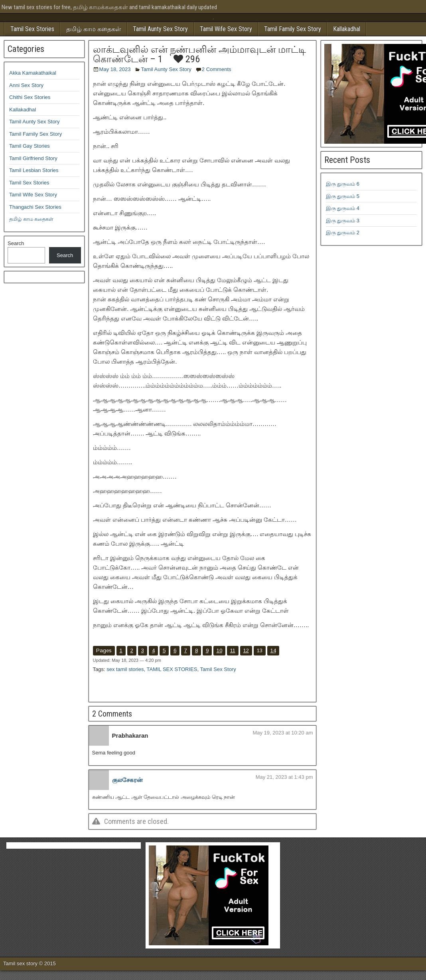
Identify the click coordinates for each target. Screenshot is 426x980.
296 (187, 59)
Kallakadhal (347, 29)
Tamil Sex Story (218, 669)
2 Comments (217, 69)
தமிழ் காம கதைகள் (94, 29)
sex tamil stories (125, 669)
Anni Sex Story (26, 85)
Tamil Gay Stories (30, 146)
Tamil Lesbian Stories (34, 170)
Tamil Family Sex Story (293, 29)
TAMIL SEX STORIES (172, 669)
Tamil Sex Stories (32, 29)
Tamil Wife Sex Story (226, 29)
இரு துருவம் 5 (343, 196)
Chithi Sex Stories (30, 97)
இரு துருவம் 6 (343, 184)
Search (16, 243)
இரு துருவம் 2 (343, 233)
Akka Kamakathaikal (33, 73)
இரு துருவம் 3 (343, 221)
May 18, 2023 (115, 69)
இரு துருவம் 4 (343, 208)
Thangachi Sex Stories (35, 207)
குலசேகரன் (127, 780)
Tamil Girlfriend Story (33, 158)
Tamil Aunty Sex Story (160, 29)
